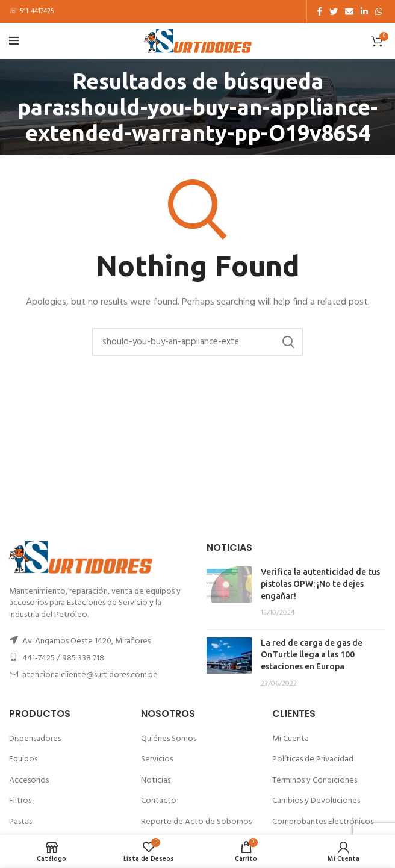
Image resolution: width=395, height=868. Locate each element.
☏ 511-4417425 (32, 11)
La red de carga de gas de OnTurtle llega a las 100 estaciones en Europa (312, 655)
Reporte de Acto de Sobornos (196, 822)
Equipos (23, 759)
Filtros (20, 801)
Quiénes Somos (169, 739)
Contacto (159, 801)
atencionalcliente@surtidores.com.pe (90, 675)
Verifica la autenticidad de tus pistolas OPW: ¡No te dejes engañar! (320, 584)
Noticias (156, 780)
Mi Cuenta (291, 739)
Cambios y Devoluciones (316, 801)
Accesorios (29, 780)
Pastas (20, 822)
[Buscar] (197, 342)
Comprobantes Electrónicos (323, 822)
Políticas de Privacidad (313, 759)
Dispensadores (35, 739)
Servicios (157, 759)
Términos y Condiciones (315, 780)
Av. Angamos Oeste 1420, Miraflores (86, 641)
